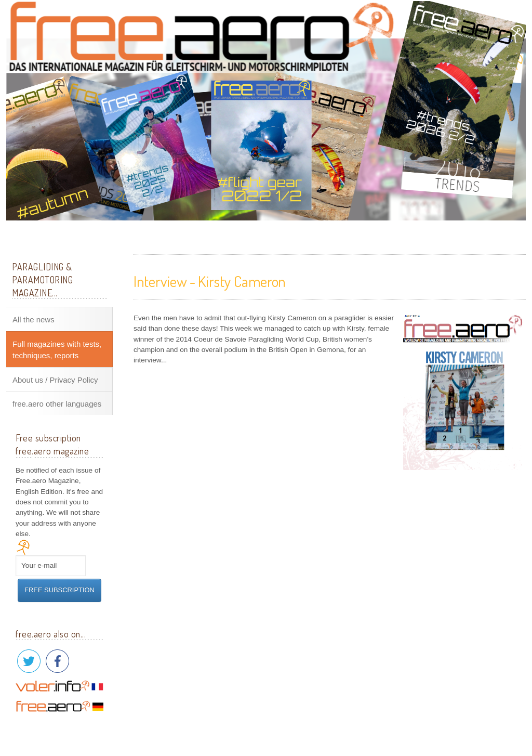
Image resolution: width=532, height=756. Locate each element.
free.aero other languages (57, 404)
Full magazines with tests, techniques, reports (57, 350)
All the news (34, 320)
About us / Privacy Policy (55, 380)
